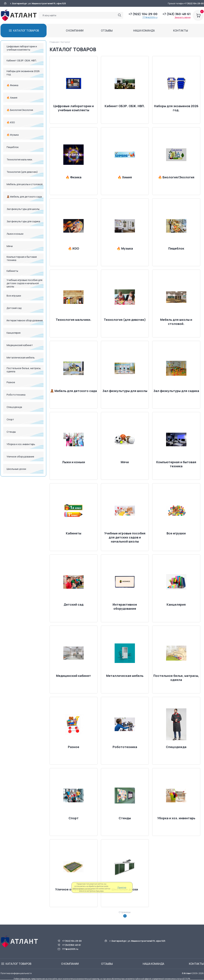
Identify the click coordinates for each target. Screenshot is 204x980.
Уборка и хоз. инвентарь (21, 444)
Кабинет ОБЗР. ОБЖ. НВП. (22, 60)
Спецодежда (14, 407)
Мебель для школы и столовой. (25, 184)
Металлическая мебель (21, 357)
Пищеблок (13, 147)
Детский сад (14, 308)
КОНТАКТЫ (181, 31)
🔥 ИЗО (11, 122)
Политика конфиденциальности (16, 973)
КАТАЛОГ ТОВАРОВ (26, 31)
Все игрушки (14, 296)
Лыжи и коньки (15, 234)
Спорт (10, 419)
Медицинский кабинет (20, 345)
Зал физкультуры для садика (23, 221)
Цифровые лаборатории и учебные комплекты (22, 48)
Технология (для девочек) (22, 172)
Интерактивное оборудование (25, 320)
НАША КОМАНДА (144, 31)
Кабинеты (12, 271)
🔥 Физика (12, 85)
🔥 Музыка (13, 135)
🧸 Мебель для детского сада (24, 197)
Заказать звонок (183, 17)
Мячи (10, 246)
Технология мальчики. (20, 159)
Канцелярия (14, 333)
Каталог (66, 42)
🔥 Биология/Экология (20, 110)
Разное (11, 382)
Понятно (122, 888)
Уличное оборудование (20, 457)
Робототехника (16, 395)
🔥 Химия (12, 98)
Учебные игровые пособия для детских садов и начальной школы (24, 283)
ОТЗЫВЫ (107, 31)
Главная (54, 42)
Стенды (11, 432)
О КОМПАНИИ (75, 31)
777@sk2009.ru (150, 17)
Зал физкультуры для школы (23, 209)
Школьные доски (16, 469)
